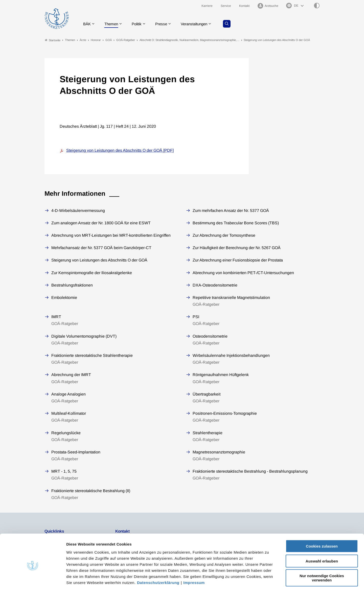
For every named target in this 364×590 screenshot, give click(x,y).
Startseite (53, 40)
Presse (165, 24)
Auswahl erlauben (322, 538)
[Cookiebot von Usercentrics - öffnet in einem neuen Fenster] (33, 580)
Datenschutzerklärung (158, 560)
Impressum (194, 560)
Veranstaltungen (199, 24)
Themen (113, 24)
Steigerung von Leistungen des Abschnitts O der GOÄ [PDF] (120, 151)
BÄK (87, 24)
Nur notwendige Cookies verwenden (322, 555)
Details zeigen (269, 580)
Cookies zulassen (322, 523)
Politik (139, 24)
